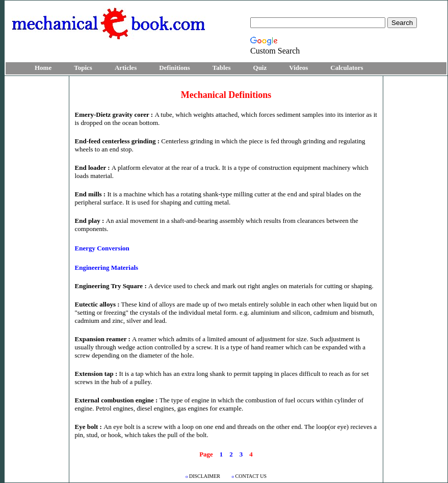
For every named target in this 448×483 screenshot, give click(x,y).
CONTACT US (249, 476)
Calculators (347, 68)
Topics (83, 68)
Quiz (260, 68)
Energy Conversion (102, 248)
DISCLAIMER (204, 476)
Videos (298, 68)
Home (43, 68)
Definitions (175, 68)
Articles (126, 68)
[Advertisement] (37, 231)
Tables (222, 68)
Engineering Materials (107, 268)
